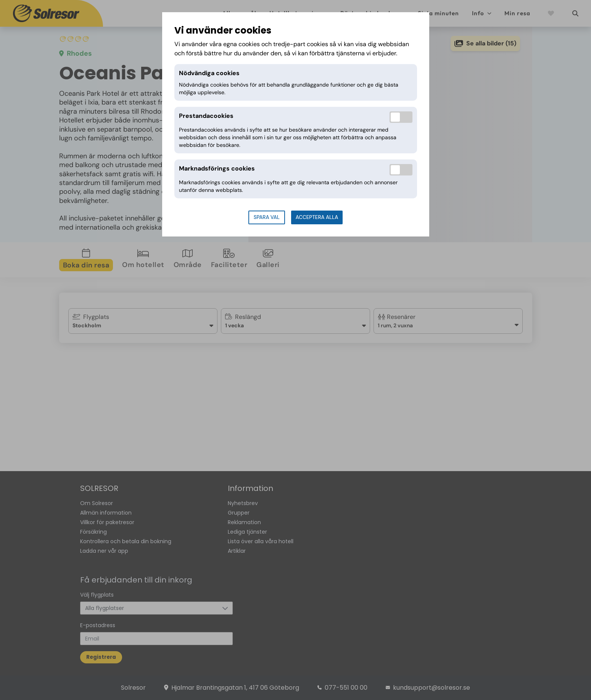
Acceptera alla (317, 217)
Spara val (267, 217)
